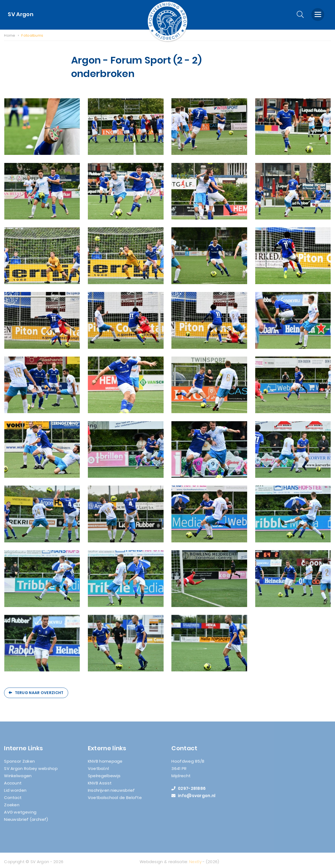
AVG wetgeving (20, 815)
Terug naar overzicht (39, 693)
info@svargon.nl (193, 798)
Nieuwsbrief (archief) (26, 822)
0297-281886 (189, 791)
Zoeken (12, 807)
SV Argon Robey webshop (31, 771)
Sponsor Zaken (19, 764)
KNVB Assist (100, 785)
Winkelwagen (18, 778)
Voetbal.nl (98, 771)
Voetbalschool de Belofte (115, 800)
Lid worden (15, 793)
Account (13, 785)
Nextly (195, 864)
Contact (13, 800)
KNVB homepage (105, 764)
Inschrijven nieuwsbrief (111, 793)
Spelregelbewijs (104, 778)
